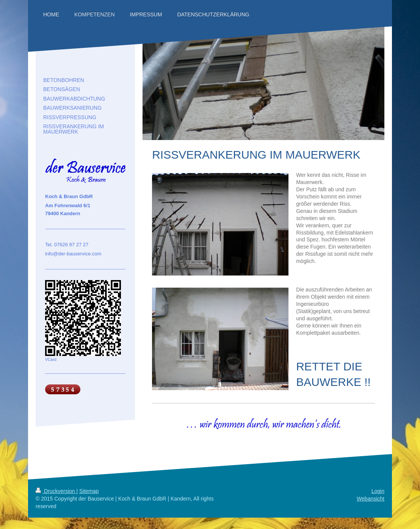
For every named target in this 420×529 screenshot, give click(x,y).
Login (378, 491)
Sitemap (89, 491)
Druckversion (56, 491)
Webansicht (371, 499)
